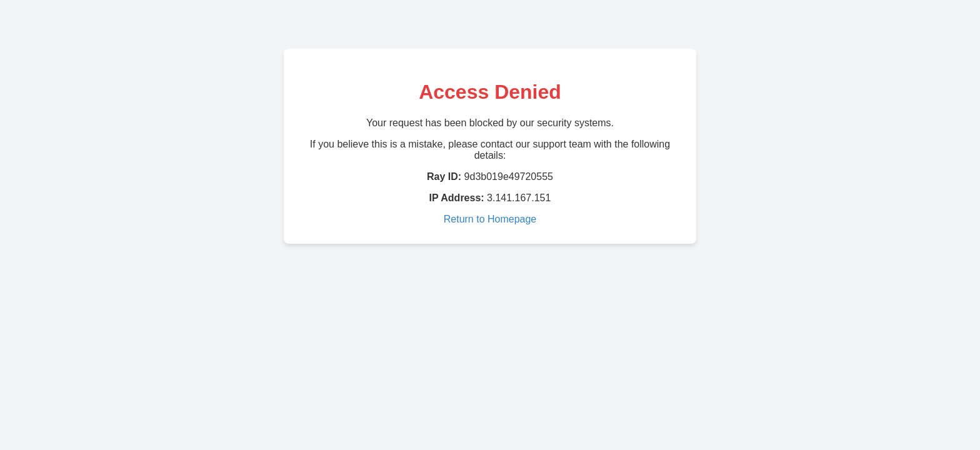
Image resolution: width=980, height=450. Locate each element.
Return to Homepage (490, 219)
